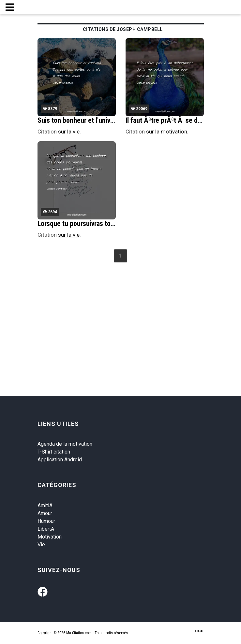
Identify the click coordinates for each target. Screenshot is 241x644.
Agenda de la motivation (65, 444)
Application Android (60, 460)
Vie (41, 545)
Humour (46, 521)
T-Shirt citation (54, 452)
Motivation (50, 537)
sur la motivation (167, 132)
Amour (45, 513)
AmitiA (45, 505)
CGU (199, 631)
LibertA (46, 529)
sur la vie (69, 132)
